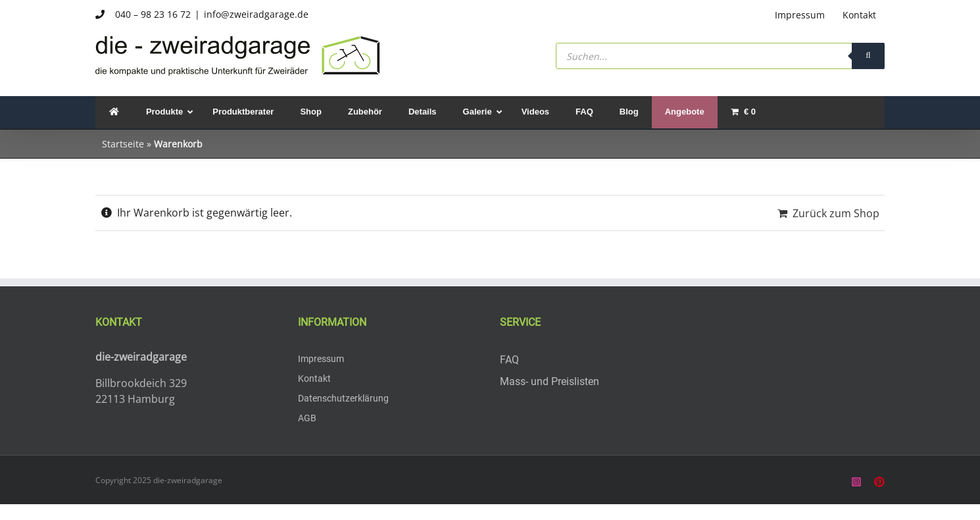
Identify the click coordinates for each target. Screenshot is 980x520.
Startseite (123, 144)
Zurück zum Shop (836, 213)
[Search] (868, 56)
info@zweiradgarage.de (256, 14)
